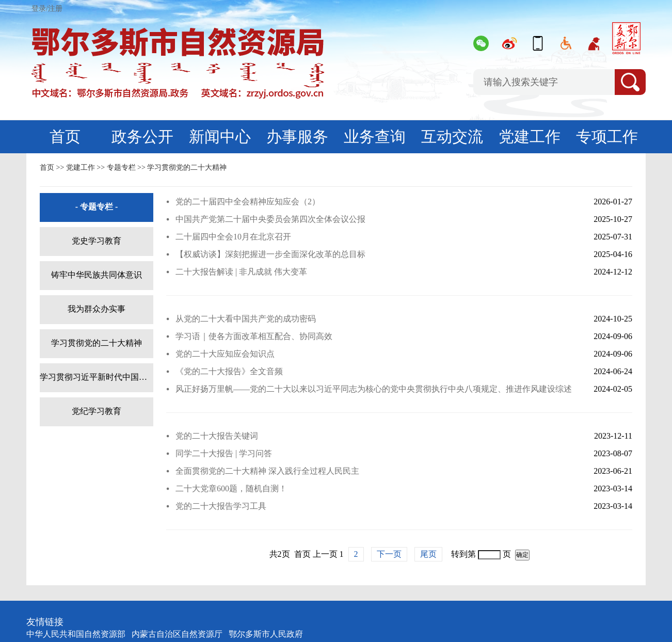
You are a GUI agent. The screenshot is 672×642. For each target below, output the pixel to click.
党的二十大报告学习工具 (221, 506)
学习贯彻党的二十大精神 (187, 167)
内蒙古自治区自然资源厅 (177, 634)
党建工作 (530, 137)
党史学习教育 (97, 241)
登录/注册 (47, 9)
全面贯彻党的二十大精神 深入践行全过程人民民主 (267, 471)
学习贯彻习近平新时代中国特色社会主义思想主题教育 (97, 377)
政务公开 (142, 137)
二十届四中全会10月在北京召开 (233, 237)
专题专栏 (121, 167)
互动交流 (452, 137)
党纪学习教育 (97, 411)
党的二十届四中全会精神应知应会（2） (248, 202)
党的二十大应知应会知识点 (225, 354)
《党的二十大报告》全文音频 (229, 371)
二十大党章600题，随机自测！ (231, 488)
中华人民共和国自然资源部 (76, 634)
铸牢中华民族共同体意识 (97, 275)
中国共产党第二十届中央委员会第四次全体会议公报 (270, 219)
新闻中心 (220, 137)
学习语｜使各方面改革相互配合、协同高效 (254, 336)
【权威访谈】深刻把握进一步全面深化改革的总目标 (270, 254)
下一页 (389, 554)
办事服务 (297, 137)
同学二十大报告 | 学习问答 (224, 453)
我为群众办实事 (97, 309)
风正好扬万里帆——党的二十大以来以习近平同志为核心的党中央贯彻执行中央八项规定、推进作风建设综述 (374, 389)
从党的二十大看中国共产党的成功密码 (246, 319)
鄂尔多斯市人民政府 (266, 634)
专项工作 (607, 137)
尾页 (428, 554)
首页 (65, 137)
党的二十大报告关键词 (217, 436)
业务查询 (375, 137)
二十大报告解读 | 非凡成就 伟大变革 (241, 272)
